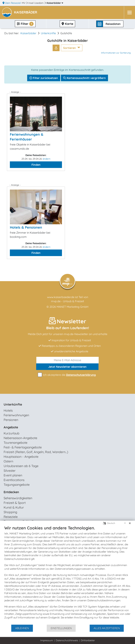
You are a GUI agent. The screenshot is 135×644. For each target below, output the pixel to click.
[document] (67, 575)
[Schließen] (130, 523)
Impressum (47, 640)
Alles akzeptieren (107, 628)
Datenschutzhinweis (67, 640)
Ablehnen (22, 628)
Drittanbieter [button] (88, 640)
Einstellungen (61, 628)
